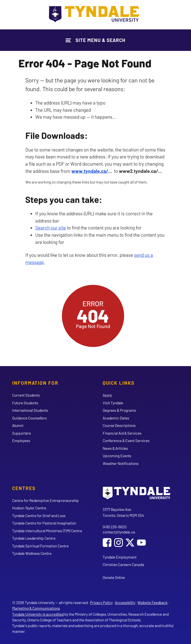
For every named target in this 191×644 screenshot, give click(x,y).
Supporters (22, 433)
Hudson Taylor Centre (29, 508)
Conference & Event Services (126, 441)
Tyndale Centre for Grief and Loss (39, 516)
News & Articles (115, 448)
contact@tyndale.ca (119, 532)
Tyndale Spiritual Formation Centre (40, 546)
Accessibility (125, 603)
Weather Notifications (121, 463)
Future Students (25, 403)
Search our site (51, 228)
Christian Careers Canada (123, 565)
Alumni (18, 425)
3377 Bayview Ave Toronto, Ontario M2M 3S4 (123, 512)
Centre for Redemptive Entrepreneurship (46, 500)
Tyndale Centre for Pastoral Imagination (44, 523)
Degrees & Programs (119, 410)
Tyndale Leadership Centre (34, 538)
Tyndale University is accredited (38, 614)
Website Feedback (153, 603)
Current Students (26, 395)
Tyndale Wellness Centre (32, 553)
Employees (21, 441)
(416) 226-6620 (115, 527)
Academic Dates (116, 418)
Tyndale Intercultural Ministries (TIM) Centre (47, 531)
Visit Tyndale (113, 403)
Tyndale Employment (120, 557)
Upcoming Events (117, 456)
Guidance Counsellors (29, 418)
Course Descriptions (119, 425)
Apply (107, 395)
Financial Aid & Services (122, 433)
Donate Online (114, 577)
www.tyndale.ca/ (90, 171)
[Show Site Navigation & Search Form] (95, 40)
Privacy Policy (101, 603)
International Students (30, 410)
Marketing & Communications (36, 608)
